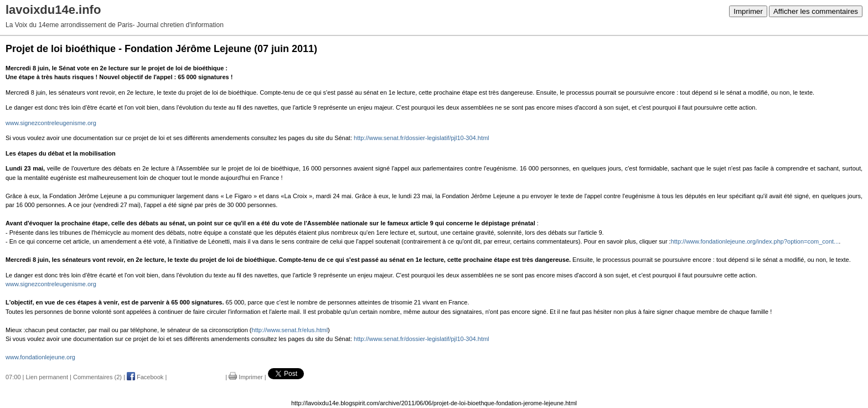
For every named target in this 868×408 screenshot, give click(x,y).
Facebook (145, 377)
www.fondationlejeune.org (40, 357)
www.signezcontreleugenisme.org (51, 123)
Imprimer (748, 11)
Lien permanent (47, 377)
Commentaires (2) (97, 377)
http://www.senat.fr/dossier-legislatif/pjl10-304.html (421, 138)
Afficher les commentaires (816, 11)
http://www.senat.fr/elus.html (290, 330)
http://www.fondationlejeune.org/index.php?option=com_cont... (755, 241)
